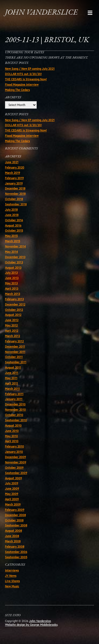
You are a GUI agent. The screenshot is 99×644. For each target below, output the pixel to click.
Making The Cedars (17, 90)
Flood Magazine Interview (22, 85)
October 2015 (14, 230)
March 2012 (13, 336)
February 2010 (15, 446)
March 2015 (13, 241)
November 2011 (15, 352)
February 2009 (15, 510)
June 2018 (12, 215)
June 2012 (12, 320)
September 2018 (16, 204)
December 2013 (15, 257)
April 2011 (11, 383)
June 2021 (12, 162)
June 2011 (12, 373)
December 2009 (15, 457)
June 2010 (12, 431)
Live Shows (12, 581)
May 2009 (12, 494)
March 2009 (13, 504)
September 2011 (16, 362)
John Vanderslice (41, 13)
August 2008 (13, 531)
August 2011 (13, 367)
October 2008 (14, 520)
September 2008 (16, 525)
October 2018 (14, 199)
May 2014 (11, 252)
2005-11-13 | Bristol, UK (47, 40)
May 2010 (11, 436)
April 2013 (12, 288)
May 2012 (11, 325)
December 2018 (15, 188)
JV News (11, 576)
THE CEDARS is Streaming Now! (26, 79)
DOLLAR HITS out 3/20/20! (23, 74)
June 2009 (12, 488)
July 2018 (11, 210)
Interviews (12, 570)
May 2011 (11, 378)
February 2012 (14, 341)
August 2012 (13, 315)
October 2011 (14, 357)
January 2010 (14, 452)
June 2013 (12, 278)
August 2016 (13, 225)
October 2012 (14, 310)
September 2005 (16, 557)
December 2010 (15, 404)
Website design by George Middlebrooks (31, 625)
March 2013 (13, 294)
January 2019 (14, 183)
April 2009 (12, 499)
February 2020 (15, 167)
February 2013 (14, 299)
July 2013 (11, 273)
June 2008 (12, 536)
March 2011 (12, 389)
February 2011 (14, 394)
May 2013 (11, 283)
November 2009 (16, 462)
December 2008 (15, 515)
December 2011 (15, 347)
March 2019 (13, 173)
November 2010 (15, 410)
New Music (12, 586)
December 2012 (15, 304)
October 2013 (14, 262)
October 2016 (14, 220)
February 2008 (15, 547)
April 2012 (12, 331)
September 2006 (16, 552)
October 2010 (14, 415)
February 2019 (14, 178)
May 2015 (11, 236)
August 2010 (13, 425)
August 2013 (13, 268)
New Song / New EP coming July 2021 (30, 69)
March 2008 (13, 541)
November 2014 (15, 246)
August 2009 (13, 478)
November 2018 (15, 194)
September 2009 (16, 473)
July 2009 (12, 483)
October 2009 (14, 468)
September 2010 (16, 420)
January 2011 (14, 399)
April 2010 (12, 441)
